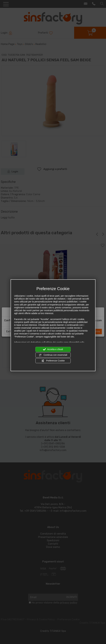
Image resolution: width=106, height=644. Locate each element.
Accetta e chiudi (53, 349)
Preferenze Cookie (53, 361)
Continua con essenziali (53, 355)
